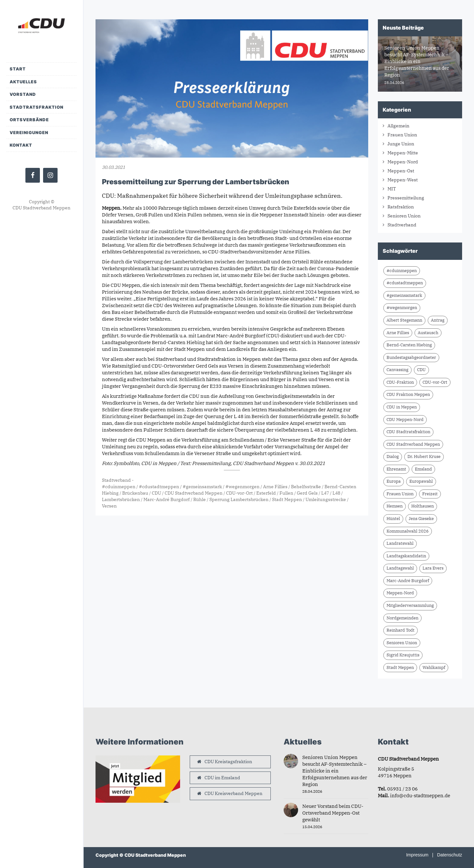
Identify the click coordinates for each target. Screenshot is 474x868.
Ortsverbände (29, 120)
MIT (392, 189)
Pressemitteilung (406, 198)
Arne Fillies (275, 487)
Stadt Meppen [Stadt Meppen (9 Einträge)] (400, 667)
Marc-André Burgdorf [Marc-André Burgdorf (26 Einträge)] (408, 581)
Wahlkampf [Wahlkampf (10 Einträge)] (434, 667)
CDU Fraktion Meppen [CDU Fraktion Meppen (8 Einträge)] (408, 394)
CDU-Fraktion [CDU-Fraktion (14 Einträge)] (400, 382)
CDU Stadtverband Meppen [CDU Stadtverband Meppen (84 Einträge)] (413, 444)
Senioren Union (404, 216)
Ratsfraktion (401, 207)
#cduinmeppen (119, 487)
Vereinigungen (29, 132)
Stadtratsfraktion (36, 107)
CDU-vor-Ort (239, 493)
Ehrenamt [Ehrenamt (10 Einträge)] (396, 469)
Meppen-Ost (401, 171)
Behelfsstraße (306, 487)
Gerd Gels (307, 493)
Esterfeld (266, 493)
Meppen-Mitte (403, 153)
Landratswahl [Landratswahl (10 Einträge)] (400, 543)
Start (18, 69)
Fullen (286, 493)
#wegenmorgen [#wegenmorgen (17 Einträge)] (402, 308)
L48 (336, 493)
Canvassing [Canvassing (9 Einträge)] (397, 370)
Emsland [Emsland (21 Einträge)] (423, 469)
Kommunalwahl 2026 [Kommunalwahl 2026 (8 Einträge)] (408, 531)
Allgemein (398, 126)
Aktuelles (23, 82)
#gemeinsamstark (202, 487)
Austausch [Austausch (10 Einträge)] (428, 333)
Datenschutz (450, 855)
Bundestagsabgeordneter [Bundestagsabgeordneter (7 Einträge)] (411, 357)
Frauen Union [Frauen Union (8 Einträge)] (400, 494)
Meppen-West (403, 180)
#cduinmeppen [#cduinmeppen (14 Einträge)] (402, 271)
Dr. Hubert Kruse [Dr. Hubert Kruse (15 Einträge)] (424, 457)
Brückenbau (135, 493)
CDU (156, 493)
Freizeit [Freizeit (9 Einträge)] (430, 494)
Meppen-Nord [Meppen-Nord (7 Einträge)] (400, 593)
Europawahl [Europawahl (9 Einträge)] (421, 481)
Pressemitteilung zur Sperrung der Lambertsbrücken (196, 182)
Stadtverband (116, 480)
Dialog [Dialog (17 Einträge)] (393, 457)
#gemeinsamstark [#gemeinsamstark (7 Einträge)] (404, 295)
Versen (109, 506)
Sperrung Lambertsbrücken (239, 499)
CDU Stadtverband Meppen (194, 493)
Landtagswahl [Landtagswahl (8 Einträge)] (400, 568)
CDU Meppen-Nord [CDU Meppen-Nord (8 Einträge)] (405, 420)
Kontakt (21, 145)
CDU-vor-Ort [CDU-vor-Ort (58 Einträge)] (435, 382)
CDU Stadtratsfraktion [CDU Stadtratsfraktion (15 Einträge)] (408, 432)
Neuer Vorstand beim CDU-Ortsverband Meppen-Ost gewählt (333, 813)
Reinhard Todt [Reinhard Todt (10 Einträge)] (401, 630)
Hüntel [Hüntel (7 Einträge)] (393, 519)
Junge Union (401, 144)
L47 (325, 493)
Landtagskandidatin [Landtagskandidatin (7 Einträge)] (406, 556)
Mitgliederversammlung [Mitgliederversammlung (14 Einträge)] (410, 605)
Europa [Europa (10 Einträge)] (394, 481)
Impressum (417, 855)
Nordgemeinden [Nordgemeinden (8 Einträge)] (402, 618)
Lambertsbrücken (121, 499)
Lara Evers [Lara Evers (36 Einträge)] (433, 568)
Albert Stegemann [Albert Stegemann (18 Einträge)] (404, 320)
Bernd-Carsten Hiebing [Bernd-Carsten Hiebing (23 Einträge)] (409, 345)
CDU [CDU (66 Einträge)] (421, 370)
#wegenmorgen (242, 487)
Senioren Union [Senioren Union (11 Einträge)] (402, 643)
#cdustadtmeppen (159, 487)
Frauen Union (402, 135)
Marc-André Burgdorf (167, 499)
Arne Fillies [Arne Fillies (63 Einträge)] (398, 333)
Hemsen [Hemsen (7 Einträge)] (395, 506)
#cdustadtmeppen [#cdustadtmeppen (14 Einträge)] (405, 283)
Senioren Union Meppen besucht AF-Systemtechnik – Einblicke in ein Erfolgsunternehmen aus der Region (335, 771)
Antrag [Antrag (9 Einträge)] (438, 320)
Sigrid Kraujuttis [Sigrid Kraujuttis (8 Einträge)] (403, 655)
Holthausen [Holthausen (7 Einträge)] (423, 506)
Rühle (200, 499)
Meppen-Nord (403, 162)
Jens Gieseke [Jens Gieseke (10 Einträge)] (421, 519)
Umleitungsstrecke (326, 499)
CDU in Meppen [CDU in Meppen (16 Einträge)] (402, 407)
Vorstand (23, 94)
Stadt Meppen (287, 499)
